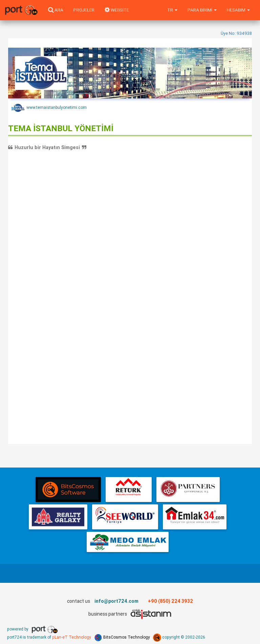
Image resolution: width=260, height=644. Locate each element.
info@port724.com (116, 601)
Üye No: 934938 (236, 33)
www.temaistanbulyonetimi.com (49, 108)
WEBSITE (117, 10)
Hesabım (238, 10)
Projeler (84, 10)
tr (172, 10)
